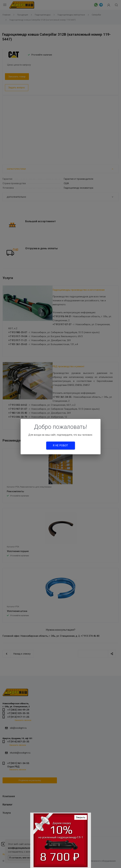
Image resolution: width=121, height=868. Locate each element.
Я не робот (60, 445)
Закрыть (81, 817)
